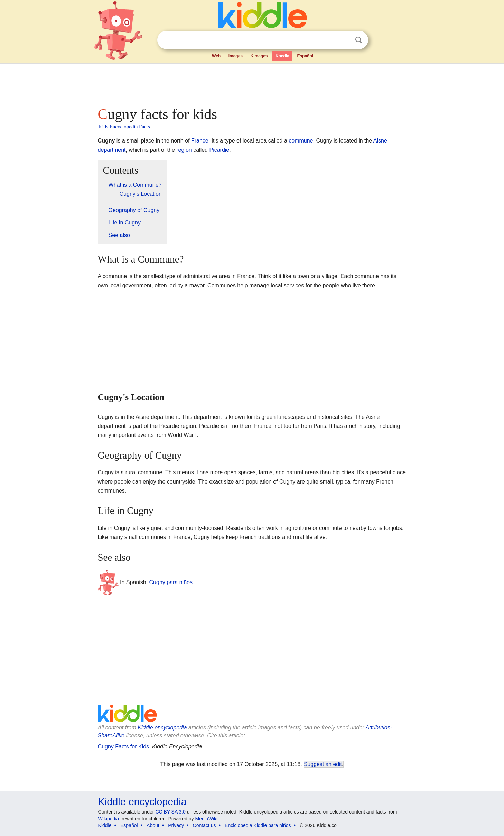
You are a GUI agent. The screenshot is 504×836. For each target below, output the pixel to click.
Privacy (176, 825)
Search (358, 40)
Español (305, 56)
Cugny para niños (171, 582)
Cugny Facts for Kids (124, 747)
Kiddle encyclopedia (162, 728)
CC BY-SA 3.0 (170, 812)
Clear (344, 40)
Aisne (380, 141)
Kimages (259, 56)
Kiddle (105, 825)
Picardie (219, 150)
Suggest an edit (323, 764)
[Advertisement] (252, 83)
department (112, 150)
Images (236, 56)
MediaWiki (207, 819)
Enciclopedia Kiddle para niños (258, 825)
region (184, 150)
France (200, 141)
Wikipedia (109, 819)
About (153, 825)
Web (216, 56)
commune (301, 141)
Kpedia (282, 56)
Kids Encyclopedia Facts (124, 127)
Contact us (204, 825)
